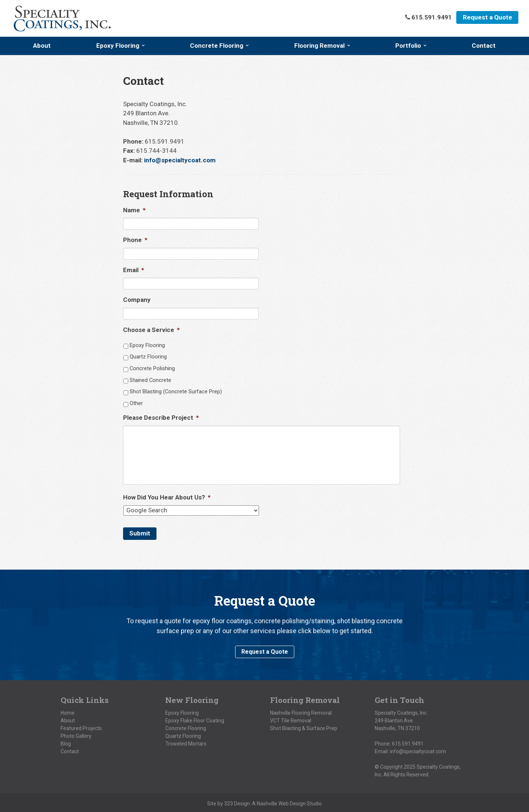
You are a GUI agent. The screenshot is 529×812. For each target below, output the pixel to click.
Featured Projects (81, 726)
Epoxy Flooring (118, 46)
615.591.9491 (408, 742)
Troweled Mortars (186, 742)
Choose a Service (151, 330)
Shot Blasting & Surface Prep (304, 726)
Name (134, 210)
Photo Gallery (76, 734)
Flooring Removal (319, 46)
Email (134, 270)
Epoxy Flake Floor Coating (195, 719)
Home (68, 711)
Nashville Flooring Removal (301, 711)
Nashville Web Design (281, 802)
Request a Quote (487, 17)
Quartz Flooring (148, 357)
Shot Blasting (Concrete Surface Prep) (176, 391)
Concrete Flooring (217, 46)
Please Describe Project (161, 418)
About (42, 46)
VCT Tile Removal (291, 719)
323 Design (237, 802)
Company (137, 300)
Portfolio (408, 46)
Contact (484, 46)
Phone (135, 240)
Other (136, 403)
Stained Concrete (150, 380)
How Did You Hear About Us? (167, 497)
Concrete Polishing (152, 368)
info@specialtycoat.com (180, 160)
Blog (66, 742)
